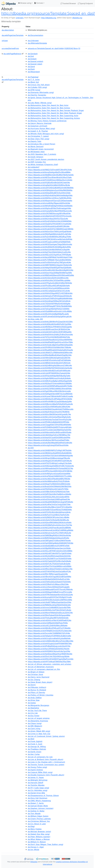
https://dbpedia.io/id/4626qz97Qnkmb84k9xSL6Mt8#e (50, 383)
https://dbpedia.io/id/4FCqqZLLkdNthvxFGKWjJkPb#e (49, 242)
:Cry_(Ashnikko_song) (38, 790)
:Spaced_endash (35, 61)
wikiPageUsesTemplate (13, 35)
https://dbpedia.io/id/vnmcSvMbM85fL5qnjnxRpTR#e (49, 607)
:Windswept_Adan (36, 152)
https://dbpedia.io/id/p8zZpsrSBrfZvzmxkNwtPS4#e (49, 440)
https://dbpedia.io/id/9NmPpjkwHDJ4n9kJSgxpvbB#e (49, 615)
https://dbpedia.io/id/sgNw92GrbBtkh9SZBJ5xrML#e (49, 185)
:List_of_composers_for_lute (40, 757)
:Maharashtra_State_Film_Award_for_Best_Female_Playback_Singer (56, 110)
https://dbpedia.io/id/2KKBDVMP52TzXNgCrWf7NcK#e (50, 450)
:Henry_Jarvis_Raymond (39, 677)
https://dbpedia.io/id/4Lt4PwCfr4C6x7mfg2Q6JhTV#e (49, 504)
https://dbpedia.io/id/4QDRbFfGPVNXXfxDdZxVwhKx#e (50, 368)
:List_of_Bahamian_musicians (41, 667)
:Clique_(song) (35, 723)
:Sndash (32, 59)
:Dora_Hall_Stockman (38, 798)
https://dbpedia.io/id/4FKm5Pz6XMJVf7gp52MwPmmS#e (51, 659)
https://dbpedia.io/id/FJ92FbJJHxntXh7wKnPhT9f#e (48, 489)
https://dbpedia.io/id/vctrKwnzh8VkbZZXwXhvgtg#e (49, 587)
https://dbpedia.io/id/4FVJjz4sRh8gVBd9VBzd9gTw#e (49, 376)
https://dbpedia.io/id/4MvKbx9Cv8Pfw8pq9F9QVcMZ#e (50, 399)
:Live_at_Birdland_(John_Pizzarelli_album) (45, 759)
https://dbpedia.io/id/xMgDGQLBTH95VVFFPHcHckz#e (50, 216)
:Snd (31, 56)
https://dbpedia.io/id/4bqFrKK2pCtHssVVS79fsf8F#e (49, 412)
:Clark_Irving (34, 729)
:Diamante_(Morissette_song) (41, 92)
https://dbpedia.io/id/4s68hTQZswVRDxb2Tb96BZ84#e (50, 510)
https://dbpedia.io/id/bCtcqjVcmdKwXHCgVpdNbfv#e (49, 638)
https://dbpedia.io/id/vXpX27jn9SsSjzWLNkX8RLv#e (48, 520)
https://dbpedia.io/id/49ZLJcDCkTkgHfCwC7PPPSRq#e (49, 255)
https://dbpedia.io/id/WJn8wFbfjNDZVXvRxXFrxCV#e (49, 579)
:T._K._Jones (34, 80)
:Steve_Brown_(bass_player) (40, 682)
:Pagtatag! (33, 77)
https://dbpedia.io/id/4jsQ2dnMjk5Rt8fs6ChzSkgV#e (49, 249)
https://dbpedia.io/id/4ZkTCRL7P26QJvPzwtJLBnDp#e (49, 564)
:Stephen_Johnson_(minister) (41, 808)
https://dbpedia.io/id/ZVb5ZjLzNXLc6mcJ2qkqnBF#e (49, 497)
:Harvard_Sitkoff (35, 783)
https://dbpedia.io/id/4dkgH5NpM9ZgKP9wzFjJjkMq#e (50, 268)
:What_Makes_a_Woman (39, 839)
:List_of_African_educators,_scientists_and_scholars (49, 664)
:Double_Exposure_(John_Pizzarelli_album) (46, 775)
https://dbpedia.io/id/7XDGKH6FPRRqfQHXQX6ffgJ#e (49, 304)
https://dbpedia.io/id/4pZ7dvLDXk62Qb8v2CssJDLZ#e (49, 252)
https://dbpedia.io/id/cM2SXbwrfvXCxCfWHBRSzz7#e (49, 435)
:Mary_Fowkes (35, 829)
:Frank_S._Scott (35, 744)
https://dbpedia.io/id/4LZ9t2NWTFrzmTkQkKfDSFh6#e (50, 559)
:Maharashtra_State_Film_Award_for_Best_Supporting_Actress (54, 118)
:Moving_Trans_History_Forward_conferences (47, 121)
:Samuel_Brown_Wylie (38, 806)
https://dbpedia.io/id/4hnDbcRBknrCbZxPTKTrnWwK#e (50, 507)
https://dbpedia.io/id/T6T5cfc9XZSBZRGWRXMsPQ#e (49, 337)
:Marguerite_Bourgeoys (38, 705)
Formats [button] (39, 3)
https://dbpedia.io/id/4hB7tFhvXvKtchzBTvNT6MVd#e (49, 360)
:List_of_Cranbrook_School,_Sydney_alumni (46, 736)
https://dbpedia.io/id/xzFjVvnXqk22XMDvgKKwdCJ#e (49, 499)
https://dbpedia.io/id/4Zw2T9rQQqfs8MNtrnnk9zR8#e (50, 566)
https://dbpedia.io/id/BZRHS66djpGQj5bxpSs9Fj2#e (48, 538)
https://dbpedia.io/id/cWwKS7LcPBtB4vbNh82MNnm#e (50, 353)
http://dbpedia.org (49, 18)
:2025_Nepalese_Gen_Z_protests (42, 154)
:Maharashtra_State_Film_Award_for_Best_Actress (49, 108)
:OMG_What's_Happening (39, 801)
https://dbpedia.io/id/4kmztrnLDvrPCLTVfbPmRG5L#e (49, 533)
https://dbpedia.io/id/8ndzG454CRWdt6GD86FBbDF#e (50, 486)
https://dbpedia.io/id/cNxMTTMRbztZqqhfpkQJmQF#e (49, 602)
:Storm (32, 685)
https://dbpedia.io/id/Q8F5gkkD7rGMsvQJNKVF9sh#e (49, 541)
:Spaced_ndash (35, 64)
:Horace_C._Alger (36, 847)
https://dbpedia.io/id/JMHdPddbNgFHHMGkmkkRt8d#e (50, 206)
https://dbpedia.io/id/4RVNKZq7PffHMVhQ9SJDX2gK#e (50, 327)
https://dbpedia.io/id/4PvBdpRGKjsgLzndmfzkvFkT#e (49, 646)
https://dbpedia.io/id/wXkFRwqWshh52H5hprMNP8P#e (50, 340)
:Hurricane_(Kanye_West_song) (41, 128)
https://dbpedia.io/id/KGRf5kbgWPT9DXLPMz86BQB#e (50, 306)
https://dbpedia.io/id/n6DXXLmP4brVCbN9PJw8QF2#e (49, 620)
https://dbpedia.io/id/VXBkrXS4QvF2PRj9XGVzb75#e (49, 492)
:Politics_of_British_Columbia (41, 695)
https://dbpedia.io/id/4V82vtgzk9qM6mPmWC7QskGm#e (51, 466)
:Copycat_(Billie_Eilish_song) (40, 772)
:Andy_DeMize (35, 698)
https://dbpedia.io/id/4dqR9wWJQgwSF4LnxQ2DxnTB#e (50, 342)
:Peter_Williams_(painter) (39, 837)
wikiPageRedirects (12, 54)
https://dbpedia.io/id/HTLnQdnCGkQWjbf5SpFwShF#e (49, 430)
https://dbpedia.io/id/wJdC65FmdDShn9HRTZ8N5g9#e (50, 332)
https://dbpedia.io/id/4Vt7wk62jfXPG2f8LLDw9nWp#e (49, 561)
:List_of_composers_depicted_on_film (44, 669)
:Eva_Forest (34, 716)
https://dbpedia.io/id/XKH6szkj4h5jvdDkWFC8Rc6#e (49, 226)
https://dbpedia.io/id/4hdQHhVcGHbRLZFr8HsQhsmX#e (50, 334)
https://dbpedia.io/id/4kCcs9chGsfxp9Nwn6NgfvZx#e (49, 417)
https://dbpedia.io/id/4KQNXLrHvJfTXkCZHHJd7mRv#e (49, 610)
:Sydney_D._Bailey (36, 811)
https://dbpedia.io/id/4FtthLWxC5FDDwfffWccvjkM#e (49, 280)
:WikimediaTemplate (37, 43)
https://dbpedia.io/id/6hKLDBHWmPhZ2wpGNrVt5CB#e (50, 322)
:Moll (31, 739)
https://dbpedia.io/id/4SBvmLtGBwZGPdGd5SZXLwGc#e (50, 404)
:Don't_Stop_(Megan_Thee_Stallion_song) (45, 844)
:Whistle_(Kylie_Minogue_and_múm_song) (46, 134)
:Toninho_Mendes (36, 785)
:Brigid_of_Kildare (36, 672)
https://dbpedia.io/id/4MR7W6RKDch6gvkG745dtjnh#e (50, 265)
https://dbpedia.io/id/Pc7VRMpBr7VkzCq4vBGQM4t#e (49, 260)
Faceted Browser (68, 3)
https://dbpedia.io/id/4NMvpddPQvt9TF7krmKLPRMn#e (50, 589)
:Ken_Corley (34, 754)
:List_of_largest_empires (39, 718)
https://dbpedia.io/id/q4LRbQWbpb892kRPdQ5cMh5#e (50, 443)
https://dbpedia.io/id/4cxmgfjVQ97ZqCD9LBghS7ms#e (50, 597)
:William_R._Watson (37, 842)
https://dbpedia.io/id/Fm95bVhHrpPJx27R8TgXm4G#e (49, 262)
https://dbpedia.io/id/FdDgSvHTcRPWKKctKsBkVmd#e (49, 636)
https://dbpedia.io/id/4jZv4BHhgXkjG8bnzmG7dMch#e (50, 365)
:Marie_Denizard (36, 146)
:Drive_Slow (34, 700)
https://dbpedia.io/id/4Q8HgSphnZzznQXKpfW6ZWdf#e (50, 190)
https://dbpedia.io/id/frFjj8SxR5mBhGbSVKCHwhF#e (49, 183)
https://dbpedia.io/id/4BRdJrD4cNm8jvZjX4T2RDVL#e (49, 363)
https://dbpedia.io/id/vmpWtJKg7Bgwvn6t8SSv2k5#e (49, 203)
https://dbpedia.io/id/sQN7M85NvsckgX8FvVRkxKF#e (49, 213)
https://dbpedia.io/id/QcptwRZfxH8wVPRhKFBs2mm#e (50, 211)
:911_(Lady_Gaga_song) (38, 788)
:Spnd (31, 67)
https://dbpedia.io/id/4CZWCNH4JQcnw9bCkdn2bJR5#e (50, 239)
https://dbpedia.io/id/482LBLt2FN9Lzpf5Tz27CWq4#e (49, 628)
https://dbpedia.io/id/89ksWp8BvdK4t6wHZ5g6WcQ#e (50, 355)
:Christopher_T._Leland (38, 136)
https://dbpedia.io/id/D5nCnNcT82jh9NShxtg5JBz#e (49, 656)
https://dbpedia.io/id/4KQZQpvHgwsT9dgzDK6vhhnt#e (50, 244)
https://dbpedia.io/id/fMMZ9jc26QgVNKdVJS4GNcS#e (49, 605)
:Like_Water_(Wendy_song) (40, 103)
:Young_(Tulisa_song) (37, 767)
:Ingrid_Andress (35, 770)
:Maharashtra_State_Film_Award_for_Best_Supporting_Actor (53, 116)
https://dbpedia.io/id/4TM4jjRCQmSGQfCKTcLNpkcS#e (50, 631)
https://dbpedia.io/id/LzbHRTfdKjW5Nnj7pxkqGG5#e (49, 373)
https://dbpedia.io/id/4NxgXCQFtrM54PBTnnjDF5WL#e (50, 461)
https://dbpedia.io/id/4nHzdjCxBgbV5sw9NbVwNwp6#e (50, 345)
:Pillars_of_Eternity (36, 692)
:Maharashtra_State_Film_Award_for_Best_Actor (48, 105)
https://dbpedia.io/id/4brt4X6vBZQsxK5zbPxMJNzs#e (49, 371)
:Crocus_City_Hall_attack (39, 85)
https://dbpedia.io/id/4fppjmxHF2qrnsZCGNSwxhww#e (50, 201)
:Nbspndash (34, 72)
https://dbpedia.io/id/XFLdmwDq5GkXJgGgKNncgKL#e (50, 316)
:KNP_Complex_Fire (37, 162)
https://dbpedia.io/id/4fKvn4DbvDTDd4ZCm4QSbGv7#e (50, 569)
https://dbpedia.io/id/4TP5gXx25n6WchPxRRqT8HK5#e (50, 283)
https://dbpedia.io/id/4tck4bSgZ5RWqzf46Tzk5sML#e (49, 301)
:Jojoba (32, 703)
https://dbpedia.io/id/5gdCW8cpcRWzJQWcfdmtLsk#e (49, 391)
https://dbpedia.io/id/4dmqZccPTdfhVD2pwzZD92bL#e (50, 296)
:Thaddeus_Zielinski (37, 749)
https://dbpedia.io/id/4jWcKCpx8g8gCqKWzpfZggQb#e (50, 381)
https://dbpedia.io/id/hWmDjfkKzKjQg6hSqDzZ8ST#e (49, 358)
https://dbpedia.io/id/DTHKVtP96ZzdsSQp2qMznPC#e (49, 571)
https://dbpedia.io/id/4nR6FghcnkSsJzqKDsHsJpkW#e (49, 474)
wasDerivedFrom (10, 48)
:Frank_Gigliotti (35, 741)
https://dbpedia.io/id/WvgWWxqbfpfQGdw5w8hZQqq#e (50, 350)
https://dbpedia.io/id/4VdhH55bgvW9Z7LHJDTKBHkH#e (50, 293)
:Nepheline (33, 708)
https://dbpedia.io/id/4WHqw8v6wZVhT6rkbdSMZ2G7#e (50, 468)
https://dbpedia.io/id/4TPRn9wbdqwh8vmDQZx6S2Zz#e (50, 595)
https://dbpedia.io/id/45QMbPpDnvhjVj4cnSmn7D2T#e (50, 525)
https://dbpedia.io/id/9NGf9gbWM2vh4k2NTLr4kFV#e (49, 234)
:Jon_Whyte (33, 850)
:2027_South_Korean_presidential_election (46, 159)
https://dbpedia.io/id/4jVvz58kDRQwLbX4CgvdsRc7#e (49, 414)
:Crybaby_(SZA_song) (37, 87)
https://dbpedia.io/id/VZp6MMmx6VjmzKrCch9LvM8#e (50, 311)
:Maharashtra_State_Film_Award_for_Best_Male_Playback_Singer (55, 113)
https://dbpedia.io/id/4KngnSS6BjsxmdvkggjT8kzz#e (49, 458)
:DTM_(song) (34, 90)
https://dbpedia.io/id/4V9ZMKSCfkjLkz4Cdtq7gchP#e (49, 651)
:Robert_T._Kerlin (36, 803)
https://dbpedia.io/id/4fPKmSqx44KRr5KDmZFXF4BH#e (50, 471)
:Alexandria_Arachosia (38, 721)
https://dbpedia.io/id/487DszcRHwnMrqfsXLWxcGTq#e (50, 177)
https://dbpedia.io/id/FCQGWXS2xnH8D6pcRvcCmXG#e (50, 180)
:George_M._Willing (37, 747)
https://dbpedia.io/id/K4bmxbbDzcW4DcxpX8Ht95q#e (50, 432)
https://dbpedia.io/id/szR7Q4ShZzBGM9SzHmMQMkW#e (51, 188)
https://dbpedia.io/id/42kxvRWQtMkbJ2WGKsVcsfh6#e (50, 522)
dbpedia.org (77, 18)
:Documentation (36, 35)
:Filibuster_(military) (37, 687)
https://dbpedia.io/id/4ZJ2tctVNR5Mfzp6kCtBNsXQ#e (49, 407)
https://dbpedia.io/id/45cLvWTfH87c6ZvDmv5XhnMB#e (50, 551)
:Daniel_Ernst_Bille (36, 793)
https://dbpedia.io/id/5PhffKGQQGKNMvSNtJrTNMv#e (49, 347)
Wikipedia (34, 862)
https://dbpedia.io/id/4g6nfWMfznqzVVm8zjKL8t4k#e (49, 378)
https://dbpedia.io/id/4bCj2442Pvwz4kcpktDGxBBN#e (49, 528)
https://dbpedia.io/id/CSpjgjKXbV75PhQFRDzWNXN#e (49, 425)
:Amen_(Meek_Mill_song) (39, 731)
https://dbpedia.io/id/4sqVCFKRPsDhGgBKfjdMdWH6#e (50, 298)
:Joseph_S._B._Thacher (38, 131)
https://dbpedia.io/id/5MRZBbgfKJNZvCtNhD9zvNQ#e (49, 535)
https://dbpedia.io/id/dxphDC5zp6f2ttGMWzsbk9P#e (49, 437)
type (5, 41)
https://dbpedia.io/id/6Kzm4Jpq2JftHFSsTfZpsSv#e (48, 219)
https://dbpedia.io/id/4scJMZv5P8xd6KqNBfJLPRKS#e (49, 479)
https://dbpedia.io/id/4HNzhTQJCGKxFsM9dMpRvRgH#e (50, 456)
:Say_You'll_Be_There (37, 710)
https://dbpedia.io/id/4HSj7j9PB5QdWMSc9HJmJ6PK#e (50, 389)
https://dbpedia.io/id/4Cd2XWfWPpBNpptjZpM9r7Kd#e (50, 386)
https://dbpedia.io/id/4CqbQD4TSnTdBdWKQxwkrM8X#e (51, 229)
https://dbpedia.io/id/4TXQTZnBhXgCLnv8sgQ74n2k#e (50, 463)
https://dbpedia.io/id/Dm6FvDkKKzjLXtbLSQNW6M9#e (50, 221)
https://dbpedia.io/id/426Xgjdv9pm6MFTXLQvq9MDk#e (50, 394)
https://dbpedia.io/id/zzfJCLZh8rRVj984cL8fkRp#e (48, 625)
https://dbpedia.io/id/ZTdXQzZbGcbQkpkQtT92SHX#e (49, 582)
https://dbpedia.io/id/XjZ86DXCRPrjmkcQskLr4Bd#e (49, 517)
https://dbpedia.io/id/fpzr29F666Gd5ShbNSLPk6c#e (49, 649)
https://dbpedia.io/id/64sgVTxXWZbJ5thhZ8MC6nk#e (49, 484)
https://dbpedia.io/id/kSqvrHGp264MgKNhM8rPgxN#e (50, 273)
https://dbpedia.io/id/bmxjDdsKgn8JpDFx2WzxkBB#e (49, 172)
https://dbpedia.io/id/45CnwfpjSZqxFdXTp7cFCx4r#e (49, 291)
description (8, 30)
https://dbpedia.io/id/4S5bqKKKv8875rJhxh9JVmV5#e (49, 193)
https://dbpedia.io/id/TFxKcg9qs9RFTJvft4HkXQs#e (48, 618)
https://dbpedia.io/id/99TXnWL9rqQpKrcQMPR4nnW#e (50, 600)
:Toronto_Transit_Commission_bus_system (46, 765)
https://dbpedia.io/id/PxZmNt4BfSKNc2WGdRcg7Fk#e (49, 237)
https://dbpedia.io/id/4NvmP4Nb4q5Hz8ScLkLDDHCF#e (50, 613)
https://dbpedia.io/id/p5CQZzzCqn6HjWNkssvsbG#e (49, 288)
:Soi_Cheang (34, 680)
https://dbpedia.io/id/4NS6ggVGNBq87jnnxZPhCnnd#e (50, 592)
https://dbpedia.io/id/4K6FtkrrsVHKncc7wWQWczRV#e (50, 198)
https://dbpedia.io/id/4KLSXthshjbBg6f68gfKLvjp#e (48, 314)
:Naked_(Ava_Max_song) (39, 834)
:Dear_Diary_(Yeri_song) (38, 139)
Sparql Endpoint (85, 3)
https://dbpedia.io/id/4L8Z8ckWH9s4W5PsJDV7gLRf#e (49, 324)
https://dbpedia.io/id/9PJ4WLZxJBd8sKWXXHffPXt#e (49, 422)
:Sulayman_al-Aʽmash (37, 126)
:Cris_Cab (33, 713)
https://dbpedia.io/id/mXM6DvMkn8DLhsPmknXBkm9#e (51, 641)
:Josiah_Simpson (36, 157)
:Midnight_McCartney (38, 780)
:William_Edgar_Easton (38, 816)
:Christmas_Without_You (39, 821)
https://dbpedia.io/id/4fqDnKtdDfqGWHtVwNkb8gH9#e (50, 195)
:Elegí (31, 826)
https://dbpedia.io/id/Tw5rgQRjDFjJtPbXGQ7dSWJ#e (49, 309)
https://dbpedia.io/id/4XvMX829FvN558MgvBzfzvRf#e (49, 247)
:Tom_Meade (34, 813)
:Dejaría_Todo (34, 141)
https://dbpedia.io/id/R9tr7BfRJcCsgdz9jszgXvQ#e (48, 574)
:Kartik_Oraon (35, 752)
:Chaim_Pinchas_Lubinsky (39, 819)
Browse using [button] (25, 3)
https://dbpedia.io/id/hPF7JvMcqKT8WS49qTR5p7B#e (49, 662)
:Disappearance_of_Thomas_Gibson (43, 795)
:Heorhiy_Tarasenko (37, 95)
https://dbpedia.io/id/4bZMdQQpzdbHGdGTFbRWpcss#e (51, 409)
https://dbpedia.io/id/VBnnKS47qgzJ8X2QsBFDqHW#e (49, 577)
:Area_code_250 (35, 319)
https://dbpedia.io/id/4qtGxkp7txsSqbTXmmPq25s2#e (50, 419)
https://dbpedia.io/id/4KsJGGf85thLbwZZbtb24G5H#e (49, 556)
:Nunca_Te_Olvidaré (37, 690)
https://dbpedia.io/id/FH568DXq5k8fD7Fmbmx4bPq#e (50, 427)
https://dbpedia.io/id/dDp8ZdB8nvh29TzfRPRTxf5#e (49, 546)
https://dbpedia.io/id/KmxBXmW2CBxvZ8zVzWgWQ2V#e (51, 270)
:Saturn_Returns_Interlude (40, 123)
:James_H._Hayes (36, 777)
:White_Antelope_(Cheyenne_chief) (43, 165)
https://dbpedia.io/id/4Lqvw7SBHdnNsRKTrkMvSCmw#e (50, 396)
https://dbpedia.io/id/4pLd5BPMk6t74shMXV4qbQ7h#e (50, 257)
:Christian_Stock (35, 674)
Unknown (20, 18)
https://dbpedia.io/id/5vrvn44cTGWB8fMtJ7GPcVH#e (49, 633)
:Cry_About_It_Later (37, 824)
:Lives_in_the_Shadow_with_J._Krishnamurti (46, 762)
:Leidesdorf (34, 167)
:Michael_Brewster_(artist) (39, 832)
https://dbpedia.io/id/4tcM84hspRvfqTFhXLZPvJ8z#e (49, 481)
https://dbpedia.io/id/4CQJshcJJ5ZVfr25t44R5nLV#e (48, 278)
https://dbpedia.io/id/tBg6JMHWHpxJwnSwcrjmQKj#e (49, 548)
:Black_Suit (33, 82)
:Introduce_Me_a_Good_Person (41, 144)
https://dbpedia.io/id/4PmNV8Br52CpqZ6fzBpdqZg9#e (50, 401)
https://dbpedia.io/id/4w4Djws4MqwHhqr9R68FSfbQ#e (50, 654)
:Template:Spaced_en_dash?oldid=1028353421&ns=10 (54, 48)
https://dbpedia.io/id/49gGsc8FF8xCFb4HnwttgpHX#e (49, 208)
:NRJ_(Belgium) (35, 726)
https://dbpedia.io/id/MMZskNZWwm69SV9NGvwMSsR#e (51, 275)
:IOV (31, 448)
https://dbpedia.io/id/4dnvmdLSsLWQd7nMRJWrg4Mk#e (51, 530)
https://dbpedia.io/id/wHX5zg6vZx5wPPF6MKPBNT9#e (50, 644)
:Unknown (33, 41)
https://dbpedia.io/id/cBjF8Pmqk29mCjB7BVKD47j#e (49, 329)
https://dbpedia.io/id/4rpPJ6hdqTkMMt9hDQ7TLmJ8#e (50, 476)
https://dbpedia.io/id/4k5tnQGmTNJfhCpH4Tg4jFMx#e (50, 231)
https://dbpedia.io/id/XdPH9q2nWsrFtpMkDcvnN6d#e (49, 494)
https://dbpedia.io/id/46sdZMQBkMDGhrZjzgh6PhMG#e (50, 502)
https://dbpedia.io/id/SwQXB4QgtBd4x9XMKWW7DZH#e (51, 543)
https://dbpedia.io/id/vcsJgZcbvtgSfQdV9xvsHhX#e (48, 445)
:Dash (31, 69)
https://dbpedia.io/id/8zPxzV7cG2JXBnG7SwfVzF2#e (49, 515)
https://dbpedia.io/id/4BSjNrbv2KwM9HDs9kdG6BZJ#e (50, 453)
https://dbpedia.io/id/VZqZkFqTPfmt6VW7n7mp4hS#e (49, 224)
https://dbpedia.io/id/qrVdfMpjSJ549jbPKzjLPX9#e (48, 623)
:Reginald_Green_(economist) (41, 149)
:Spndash (33, 54)
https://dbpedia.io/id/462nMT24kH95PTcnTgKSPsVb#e (50, 553)
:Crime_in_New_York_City (39, 734)
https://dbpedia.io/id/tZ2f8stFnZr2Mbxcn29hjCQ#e (48, 584)
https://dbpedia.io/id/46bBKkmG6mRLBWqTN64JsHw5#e (51, 175)
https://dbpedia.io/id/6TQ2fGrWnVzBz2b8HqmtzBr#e (49, 512)
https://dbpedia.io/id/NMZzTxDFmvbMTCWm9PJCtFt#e (50, 170)
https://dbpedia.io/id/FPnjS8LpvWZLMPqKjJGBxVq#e (49, 286)
